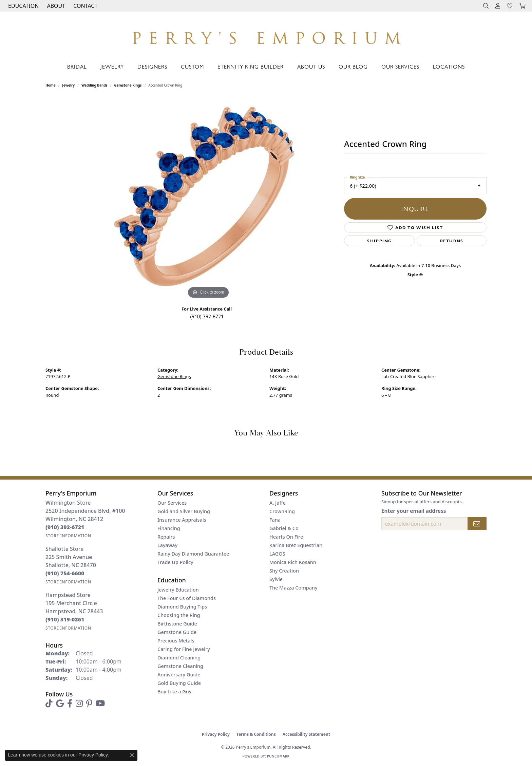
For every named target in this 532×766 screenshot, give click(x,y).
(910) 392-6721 (207, 316)
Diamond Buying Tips (182, 607)
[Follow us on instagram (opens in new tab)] (79, 704)
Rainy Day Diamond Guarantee (193, 554)
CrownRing (282, 511)
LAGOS (277, 554)
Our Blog (353, 66)
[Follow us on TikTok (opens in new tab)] (49, 704)
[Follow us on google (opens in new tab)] (60, 704)
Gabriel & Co (284, 528)
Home (51, 85)
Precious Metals (176, 641)
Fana (275, 520)
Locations (449, 66)
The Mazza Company (293, 588)
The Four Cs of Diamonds (187, 598)
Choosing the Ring (179, 615)
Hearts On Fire (286, 537)
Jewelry (112, 66)
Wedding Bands (94, 85)
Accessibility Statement (306, 734)
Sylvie (276, 579)
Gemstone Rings (128, 85)
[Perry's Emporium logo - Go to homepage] (266, 36)
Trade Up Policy (175, 562)
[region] (208, 199)
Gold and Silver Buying (184, 511)
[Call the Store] (65, 527)
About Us (311, 66)
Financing (169, 528)
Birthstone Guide (177, 624)
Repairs (166, 537)
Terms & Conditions (256, 734)
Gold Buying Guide (179, 683)
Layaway (167, 545)
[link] (85, 6)
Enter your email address (414, 511)
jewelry (68, 85)
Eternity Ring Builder (251, 66)
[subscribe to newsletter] (477, 524)
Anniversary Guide (179, 675)
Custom (192, 66)
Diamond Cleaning (179, 658)
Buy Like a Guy (174, 692)
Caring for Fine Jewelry (184, 649)
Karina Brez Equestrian (296, 545)
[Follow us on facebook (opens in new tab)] (70, 704)
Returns (452, 241)
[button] (23, 6)
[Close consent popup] (132, 755)
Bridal (77, 66)
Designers (152, 66)
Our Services (400, 66)
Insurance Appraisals (182, 520)
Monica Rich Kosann (293, 562)
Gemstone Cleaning (180, 666)
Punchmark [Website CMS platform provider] (278, 756)
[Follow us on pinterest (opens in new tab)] (89, 704)
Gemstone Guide (177, 632)
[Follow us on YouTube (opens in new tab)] (100, 704)
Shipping (379, 241)
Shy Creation (284, 571)
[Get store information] (68, 536)
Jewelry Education (178, 590)
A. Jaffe (278, 503)
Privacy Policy (216, 734)
